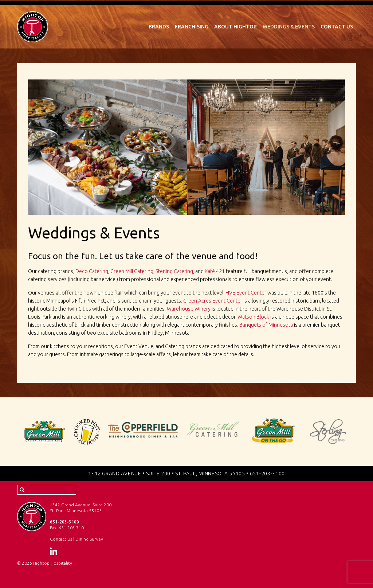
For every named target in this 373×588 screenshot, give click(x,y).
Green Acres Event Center (213, 301)
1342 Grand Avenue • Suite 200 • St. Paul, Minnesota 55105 (167, 474)
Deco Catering (92, 271)
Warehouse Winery (189, 309)
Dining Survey (89, 539)
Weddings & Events (289, 27)
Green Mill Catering (132, 271)
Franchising (192, 27)
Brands (159, 27)
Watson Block (253, 317)
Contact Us (337, 27)
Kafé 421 (215, 271)
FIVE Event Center (246, 293)
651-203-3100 (267, 474)
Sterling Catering (174, 271)
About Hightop (235, 27)
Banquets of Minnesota (266, 325)
